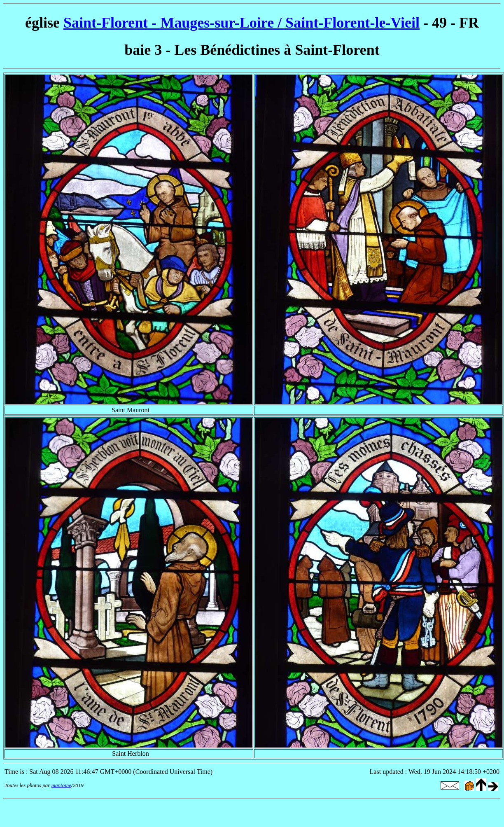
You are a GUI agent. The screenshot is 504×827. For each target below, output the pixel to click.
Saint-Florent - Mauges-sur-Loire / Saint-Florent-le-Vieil (241, 23)
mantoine (61, 785)
